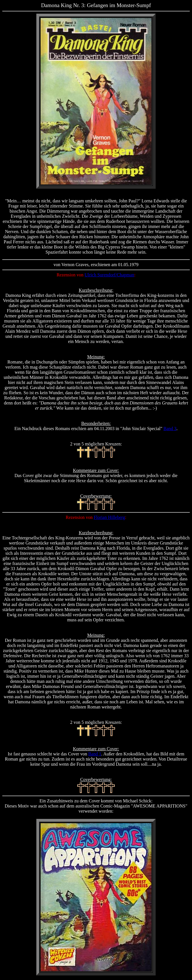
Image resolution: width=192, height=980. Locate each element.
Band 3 (170, 429)
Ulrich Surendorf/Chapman (109, 275)
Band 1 (95, 754)
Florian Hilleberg (109, 517)
